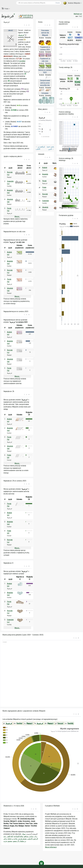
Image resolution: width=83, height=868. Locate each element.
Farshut (19, 723)
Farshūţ (70, 723)
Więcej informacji (51, 847)
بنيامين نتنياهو (29, 836)
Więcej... (17, 217)
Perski (44, 181)
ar (14, 14)
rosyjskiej (22, 61)
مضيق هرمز (22, 839)
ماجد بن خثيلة (13, 839)
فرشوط (21, 35)
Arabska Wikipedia (72, 3)
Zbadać (58, 3)
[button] (24, 25)
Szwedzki (46, 201)
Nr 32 (70, 78)
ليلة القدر (10, 836)
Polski (6, 9)
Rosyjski (45, 194)
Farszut (60, 723)
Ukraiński (45, 207)
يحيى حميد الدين (50, 148)
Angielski (45, 174)
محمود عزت (8, 841)
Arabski (45, 168)
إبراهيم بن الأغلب (40, 148)
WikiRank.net (78, 14)
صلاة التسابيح (19, 836)
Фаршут (30, 723)
